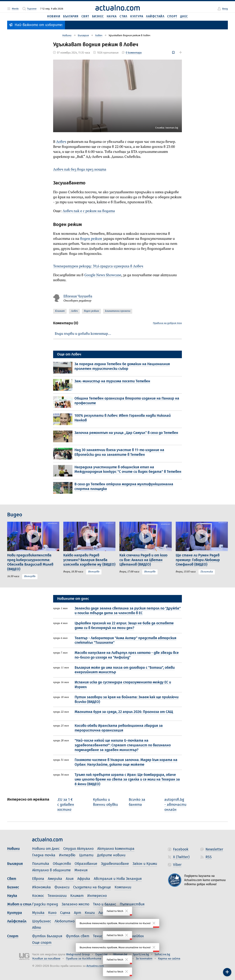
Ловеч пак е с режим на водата (89, 211)
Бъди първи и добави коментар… (83, 334)
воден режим (91, 239)
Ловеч (61, 142)
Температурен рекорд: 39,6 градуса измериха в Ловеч (98, 266)
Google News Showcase (103, 275)
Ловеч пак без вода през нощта (80, 170)
